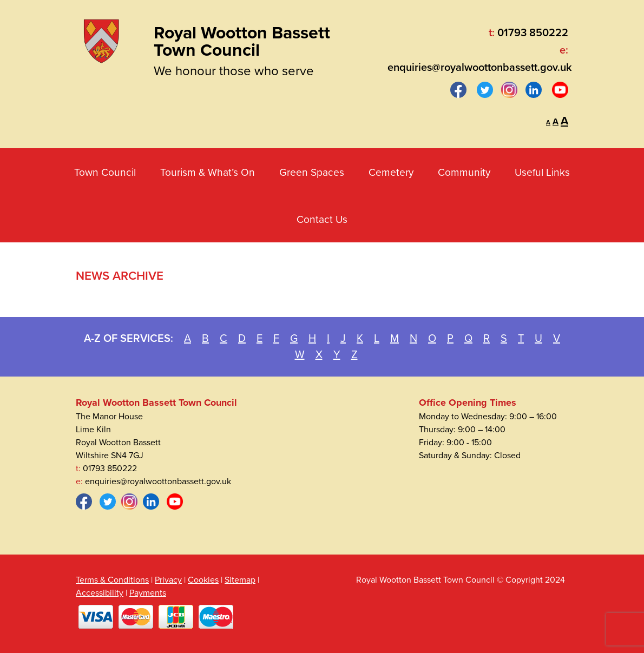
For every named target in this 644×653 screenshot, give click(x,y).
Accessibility (100, 593)
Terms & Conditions (112, 580)
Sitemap (240, 580)
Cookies (203, 580)
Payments (148, 593)
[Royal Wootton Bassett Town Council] (101, 39)
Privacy (168, 580)
